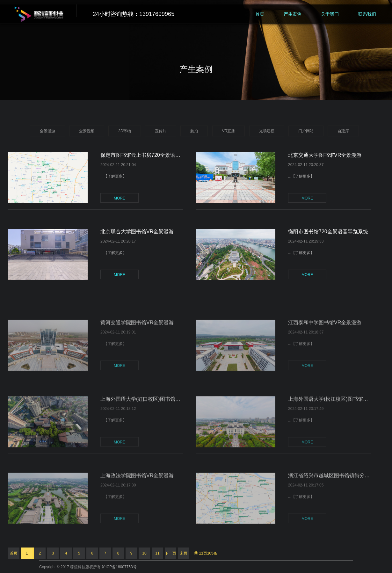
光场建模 (267, 131)
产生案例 (293, 14)
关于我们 (330, 14)
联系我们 (367, 14)
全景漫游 (47, 131)
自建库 (343, 131)
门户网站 (306, 131)
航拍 (194, 131)
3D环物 (124, 131)
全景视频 (87, 131)
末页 (184, 553)
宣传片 (161, 131)
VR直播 (229, 131)
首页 (260, 14)
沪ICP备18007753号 (119, 567)
